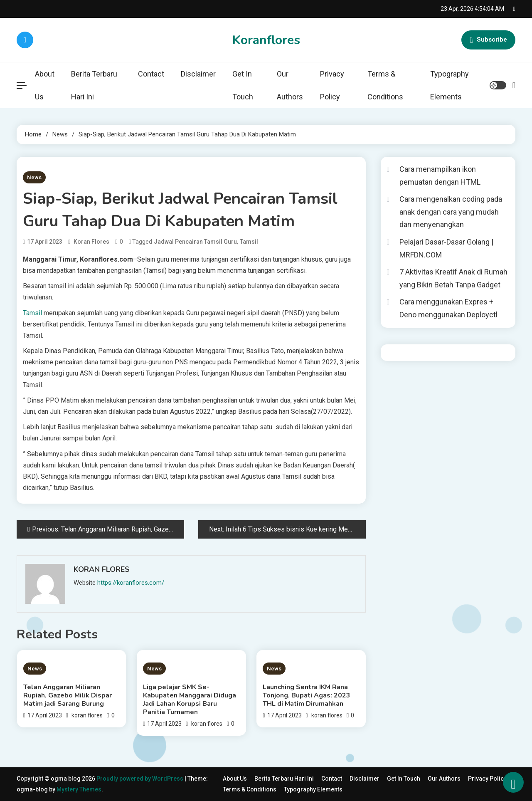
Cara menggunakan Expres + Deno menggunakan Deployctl (448, 308)
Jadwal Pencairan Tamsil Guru (195, 242)
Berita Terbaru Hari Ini (94, 85)
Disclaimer (198, 74)
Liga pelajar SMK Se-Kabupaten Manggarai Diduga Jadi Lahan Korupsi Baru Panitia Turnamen (190, 700)
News (34, 177)
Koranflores (266, 40)
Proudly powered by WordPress (140, 779)
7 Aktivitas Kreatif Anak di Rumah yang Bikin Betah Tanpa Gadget (453, 278)
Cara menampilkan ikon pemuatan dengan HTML (440, 176)
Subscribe (488, 40)
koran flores (91, 242)
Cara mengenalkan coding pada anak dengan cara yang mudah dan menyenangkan (451, 212)
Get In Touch (243, 85)
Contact (151, 74)
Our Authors (290, 85)
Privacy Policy (332, 85)
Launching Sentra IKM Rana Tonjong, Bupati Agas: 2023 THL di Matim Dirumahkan (307, 695)
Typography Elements (449, 85)
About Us (45, 85)
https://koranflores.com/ (131, 583)
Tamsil (249, 242)
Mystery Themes (79, 789)
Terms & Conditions (385, 85)
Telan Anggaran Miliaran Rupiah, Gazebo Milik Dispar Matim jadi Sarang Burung (68, 695)
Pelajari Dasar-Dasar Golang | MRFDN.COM (446, 248)
